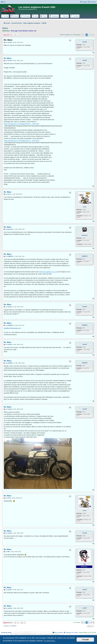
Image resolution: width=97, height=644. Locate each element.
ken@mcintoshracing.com (12, 328)
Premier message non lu (66, 35)
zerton (85, 207)
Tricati (20, 31)
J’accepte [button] (85, 640)
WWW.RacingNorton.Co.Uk (48, 272)
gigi (16, 31)
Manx (5, 28)
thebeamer (85, 235)
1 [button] (84, 35)
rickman (31, 31)
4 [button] (91, 35)
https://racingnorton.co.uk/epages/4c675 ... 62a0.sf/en (21, 124)
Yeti (35, 31)
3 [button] (89, 35)
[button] (82, 35)
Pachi (13, 31)
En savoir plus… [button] (50, 641)
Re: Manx (8, 40)
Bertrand (25, 31)
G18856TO (85, 256)
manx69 (85, 42)
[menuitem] (3, 2)
